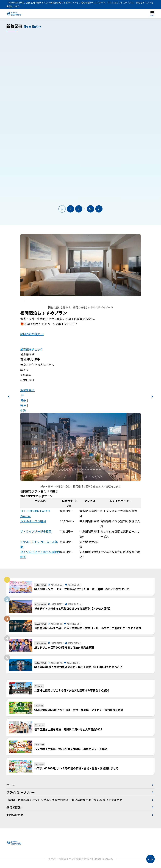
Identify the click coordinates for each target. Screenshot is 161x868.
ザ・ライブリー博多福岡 (36, 532)
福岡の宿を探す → (32, 334)
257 (90, 209)
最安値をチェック (32, 350)
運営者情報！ (15, 808)
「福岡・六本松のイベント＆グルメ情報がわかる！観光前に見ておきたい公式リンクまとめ (64, 800)
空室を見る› (28, 390)
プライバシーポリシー (21, 793)
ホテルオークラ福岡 (33, 522)
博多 (23, 401)
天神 (23, 406)
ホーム (11, 785)
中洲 (23, 411)
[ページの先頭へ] (150, 859)
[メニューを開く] (152, 14)
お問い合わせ (15, 815)
